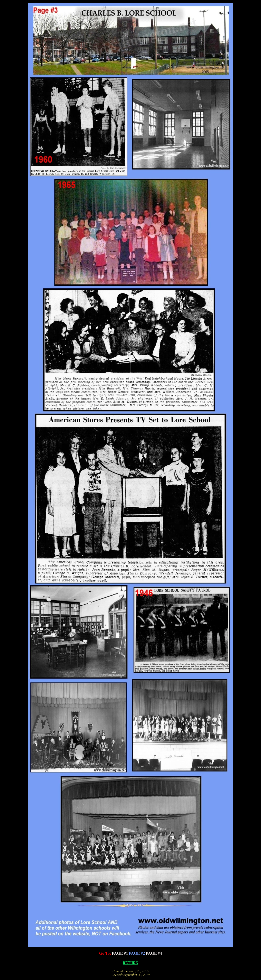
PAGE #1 (120, 953)
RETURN (130, 963)
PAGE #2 (137, 953)
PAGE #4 (154, 953)
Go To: (105, 953)
